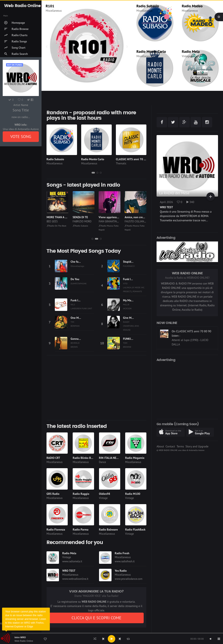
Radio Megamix (135, 458)
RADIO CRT (53, 458)
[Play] (111, 639)
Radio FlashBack (135, 529)
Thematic (121, 163)
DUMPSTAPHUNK (79, 283)
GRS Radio (53, 494)
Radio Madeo (192, 6)
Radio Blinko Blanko (85, 458)
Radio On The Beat (57, 226)
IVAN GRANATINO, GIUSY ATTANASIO (119, 221)
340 (190, 202)
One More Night (80, 318)
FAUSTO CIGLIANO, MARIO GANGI (144, 221)
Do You (75, 279)
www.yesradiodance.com (129, 579)
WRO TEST (69, 571)
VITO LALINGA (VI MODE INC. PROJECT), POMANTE (134, 287)
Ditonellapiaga (77, 266)
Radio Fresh (122, 553)
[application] (111, 639)
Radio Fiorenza (56, 529)
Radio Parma (80, 529)
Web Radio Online (24, 641)
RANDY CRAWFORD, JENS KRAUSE (131, 326)
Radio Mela (191, 51)
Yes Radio (121, 571)
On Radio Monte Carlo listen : (190, 331)
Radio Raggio (81, 494)
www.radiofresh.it (125, 561)
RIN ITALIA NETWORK (112, 458)
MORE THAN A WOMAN (61, 217)
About (160, 446)
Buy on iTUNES (14, 65)
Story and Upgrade (197, 446)
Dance (103, 462)
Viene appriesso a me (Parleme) (118, 217)
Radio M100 (133, 494)
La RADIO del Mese (174, 193)
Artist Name (21, 105)
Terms (180, 446)
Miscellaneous (54, 11)
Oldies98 (105, 494)
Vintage (186, 56)
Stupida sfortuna (133, 262)
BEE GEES (52, 221)
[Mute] (211, 639)
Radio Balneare (108, 529)
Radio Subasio (148, 6)
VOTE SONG (21, 137)
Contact (170, 446)
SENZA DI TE (80, 217)
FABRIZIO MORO (82, 221)
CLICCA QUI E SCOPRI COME (96, 618)
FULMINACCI (129, 266)
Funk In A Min (132, 279)
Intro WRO (20, 637)
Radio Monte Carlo (151, 51)
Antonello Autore (197, 450)
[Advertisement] (96, 388)
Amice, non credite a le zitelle (143, 217)
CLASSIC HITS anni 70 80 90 (134, 159)
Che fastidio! (78, 262)
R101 (50, 6)
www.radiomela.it (72, 561)
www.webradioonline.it (75, 579)
